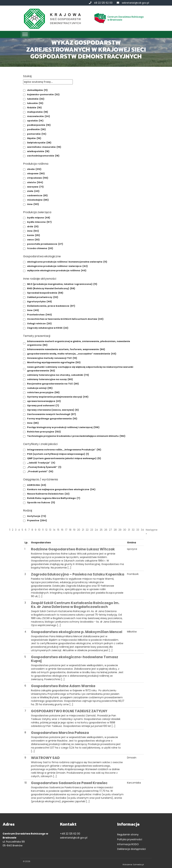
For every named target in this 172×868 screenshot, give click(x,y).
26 (106, 530)
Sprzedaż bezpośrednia (45, 293)
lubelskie (36, 99)
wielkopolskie (38, 151)
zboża (34, 169)
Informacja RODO (128, 844)
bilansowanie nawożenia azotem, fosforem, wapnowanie (66, 349)
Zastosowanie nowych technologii (52, 414)
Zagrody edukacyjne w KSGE (48, 328)
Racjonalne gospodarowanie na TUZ (53, 384)
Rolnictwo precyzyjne (44, 432)
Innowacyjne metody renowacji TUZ (52, 358)
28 (115, 530)
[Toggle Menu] (25, 34)
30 (125, 530)
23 (92, 530)
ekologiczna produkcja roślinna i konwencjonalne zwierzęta (67, 262)
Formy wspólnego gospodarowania (52, 419)
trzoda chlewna (40, 248)
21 (83, 530)
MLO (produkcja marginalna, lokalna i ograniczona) (62, 284)
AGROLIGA (37, 485)
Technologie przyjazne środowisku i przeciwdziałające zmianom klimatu (76, 436)
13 (50, 530)
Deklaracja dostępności (131, 849)
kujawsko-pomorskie (43, 94)
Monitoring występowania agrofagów (54, 362)
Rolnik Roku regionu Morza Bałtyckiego (54, 498)
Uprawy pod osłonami (43, 405)
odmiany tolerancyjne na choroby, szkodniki (58, 375)
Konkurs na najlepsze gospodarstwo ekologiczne (61, 489)
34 (142, 530)
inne (33, 204)
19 (74, 530)
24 (96, 530)
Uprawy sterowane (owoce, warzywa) (53, 410)
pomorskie (37, 134)
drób (33, 227)
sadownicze (37, 195)
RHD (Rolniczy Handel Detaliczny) (51, 288)
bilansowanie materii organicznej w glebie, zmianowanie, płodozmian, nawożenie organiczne (79, 343)
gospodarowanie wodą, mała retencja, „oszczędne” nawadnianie (72, 354)
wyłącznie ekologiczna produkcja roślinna (57, 270)
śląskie (34, 138)
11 (43, 530)
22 (87, 530)
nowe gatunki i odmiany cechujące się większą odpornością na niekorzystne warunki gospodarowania (80, 369)
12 (46, 530)
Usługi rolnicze (39, 323)
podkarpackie (39, 125)
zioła (33, 191)
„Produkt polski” (40, 471)
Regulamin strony (128, 835)
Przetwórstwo (39, 315)
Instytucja (37, 516)
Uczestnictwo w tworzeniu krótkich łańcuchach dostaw (65, 319)
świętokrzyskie (39, 143)
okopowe (36, 173)
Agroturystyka (39, 302)
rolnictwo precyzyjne (43, 392)
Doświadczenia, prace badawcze (51, 306)
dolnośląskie (37, 90)
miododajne (38, 200)
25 (101, 530)
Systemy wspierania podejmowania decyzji (58, 397)
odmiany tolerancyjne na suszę (50, 379)
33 (138, 530)
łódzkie (34, 108)
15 (58, 530)
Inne (33, 310)
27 (110, 530)
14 (54, 530)
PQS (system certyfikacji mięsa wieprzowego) (58, 454)
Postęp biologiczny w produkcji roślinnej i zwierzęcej (63, 427)
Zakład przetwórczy (43, 297)
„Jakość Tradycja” (41, 463)
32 (133, 530)
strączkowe (38, 178)
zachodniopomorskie (43, 156)
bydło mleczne (39, 222)
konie (34, 235)
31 (129, 530)
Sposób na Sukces (41, 502)
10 (39, 530)
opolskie (35, 121)
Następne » (152, 532)
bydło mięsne (39, 218)
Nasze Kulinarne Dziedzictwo (48, 494)
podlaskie (36, 129)
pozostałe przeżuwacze (45, 244)
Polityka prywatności (130, 839)
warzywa (35, 187)
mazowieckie (38, 116)
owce (33, 240)
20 (79, 530)
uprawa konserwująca (44, 401)
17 (66, 530)
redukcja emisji (40, 388)
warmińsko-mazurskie (44, 147)
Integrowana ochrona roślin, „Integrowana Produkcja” (64, 450)
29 (120, 530)
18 (70, 530)
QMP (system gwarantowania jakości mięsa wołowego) (64, 458)
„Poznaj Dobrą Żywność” (44, 467)
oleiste (35, 182)
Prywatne (37, 520)
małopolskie (38, 112)
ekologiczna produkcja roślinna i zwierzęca (57, 266)
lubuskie (35, 103)
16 (62, 530)
